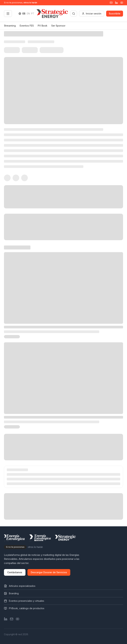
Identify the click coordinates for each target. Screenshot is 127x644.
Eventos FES (27, 26)
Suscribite (115, 14)
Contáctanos (15, 572)
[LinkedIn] (6, 619)
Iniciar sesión (92, 14)
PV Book (42, 26)
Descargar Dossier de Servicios (49, 572)
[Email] (111, 3)
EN (28, 14)
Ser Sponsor (58, 26)
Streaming (10, 26)
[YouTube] (122, 3)
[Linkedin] (116, 3)
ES (24, 14)
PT (33, 14)
